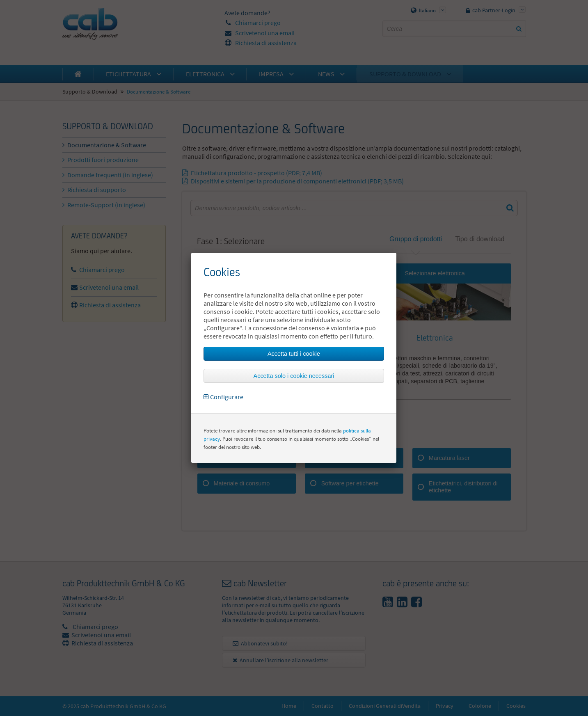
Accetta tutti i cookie (294, 354)
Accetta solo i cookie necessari (294, 376)
